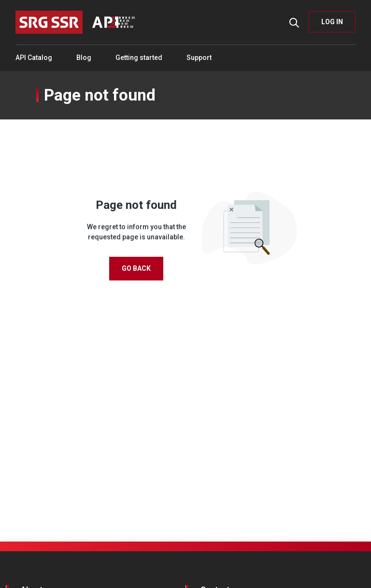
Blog (84, 58)
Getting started (139, 58)
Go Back (136, 268)
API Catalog (34, 58)
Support (199, 58)
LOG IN (332, 22)
